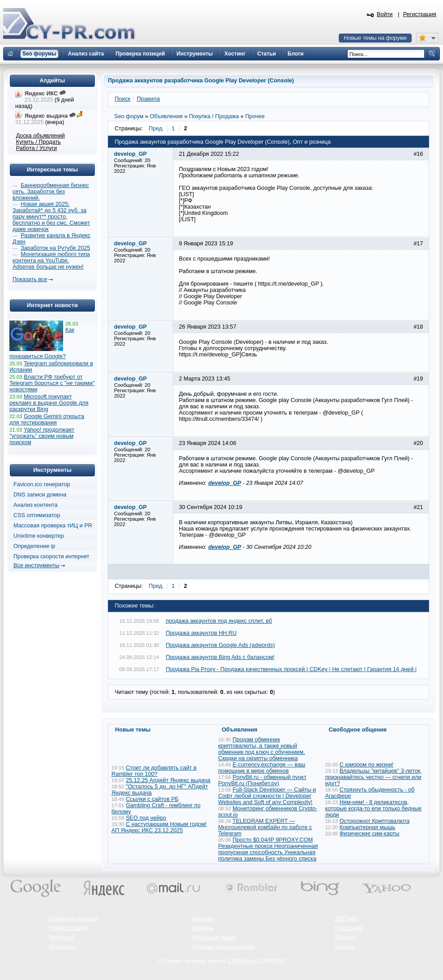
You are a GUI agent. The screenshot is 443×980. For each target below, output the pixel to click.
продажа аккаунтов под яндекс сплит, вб (219, 621)
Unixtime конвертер (39, 536)
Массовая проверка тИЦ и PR (53, 526)
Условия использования (224, 947)
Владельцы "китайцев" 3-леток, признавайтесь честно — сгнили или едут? (374, 777)
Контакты (62, 937)
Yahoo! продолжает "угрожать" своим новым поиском (42, 436)
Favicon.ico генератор (42, 484)
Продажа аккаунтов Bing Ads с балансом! (220, 657)
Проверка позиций (73, 919)
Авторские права (214, 937)
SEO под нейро (146, 818)
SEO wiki (346, 919)
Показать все (30, 279)
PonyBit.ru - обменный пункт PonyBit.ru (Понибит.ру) (262, 780)
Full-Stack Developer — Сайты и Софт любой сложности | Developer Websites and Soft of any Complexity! (267, 796)
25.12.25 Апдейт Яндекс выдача (168, 780)
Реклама (203, 919)
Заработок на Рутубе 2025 (55, 248)
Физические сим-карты (370, 834)
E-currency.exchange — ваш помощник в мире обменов (262, 768)
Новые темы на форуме (375, 38)
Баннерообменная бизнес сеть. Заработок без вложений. (51, 192)
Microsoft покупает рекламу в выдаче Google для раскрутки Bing (49, 403)
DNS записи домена (40, 495)
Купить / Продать (38, 142)
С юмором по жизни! (367, 765)
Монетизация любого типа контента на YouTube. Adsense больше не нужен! (51, 261)
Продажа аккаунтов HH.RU (201, 633)
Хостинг (345, 947)
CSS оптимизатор (37, 515)
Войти (385, 14)
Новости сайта (68, 928)
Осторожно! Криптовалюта (375, 821)
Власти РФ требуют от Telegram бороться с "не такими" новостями (52, 383)
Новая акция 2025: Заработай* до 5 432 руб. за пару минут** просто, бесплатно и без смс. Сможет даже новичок (51, 217)
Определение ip (34, 546)
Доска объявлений (40, 136)
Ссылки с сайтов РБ (152, 799)
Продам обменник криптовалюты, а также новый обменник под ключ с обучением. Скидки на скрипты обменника (262, 749)
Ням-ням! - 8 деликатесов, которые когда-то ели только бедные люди (374, 809)
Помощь (203, 928)
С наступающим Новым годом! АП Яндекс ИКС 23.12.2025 (159, 827)
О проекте (63, 947)
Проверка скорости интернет (51, 556)
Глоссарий (349, 928)
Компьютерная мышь (368, 827)
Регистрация (420, 14)
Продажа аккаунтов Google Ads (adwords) (221, 645)
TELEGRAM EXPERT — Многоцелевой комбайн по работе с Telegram (265, 827)
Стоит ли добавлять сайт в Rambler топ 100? (154, 771)
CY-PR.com (243, 961)
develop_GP (224, 483)
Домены (345, 937)
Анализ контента (36, 505)
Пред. (156, 128)
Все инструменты (36, 565)
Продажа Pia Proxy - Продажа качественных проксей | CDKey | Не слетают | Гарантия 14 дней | (292, 669)
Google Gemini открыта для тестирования (47, 419)
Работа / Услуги (36, 148)
